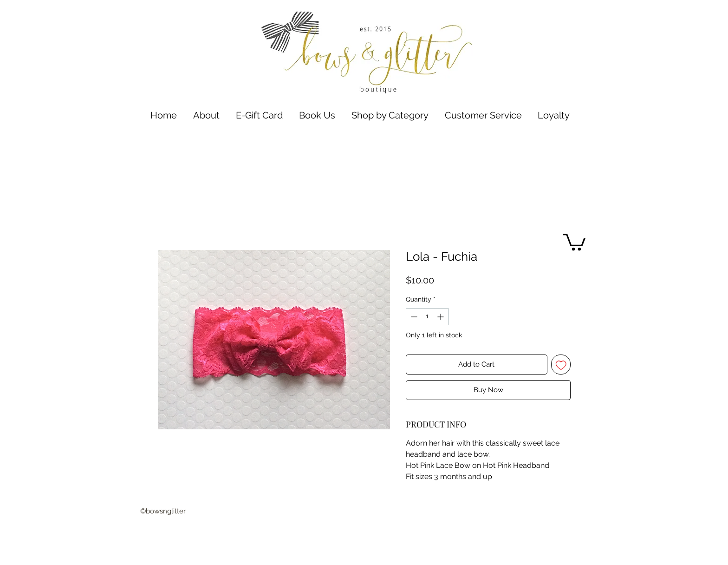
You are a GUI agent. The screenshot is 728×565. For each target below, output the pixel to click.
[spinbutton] (427, 317)
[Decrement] (413, 317)
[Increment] (441, 317)
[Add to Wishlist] (561, 365)
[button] (390, 115)
